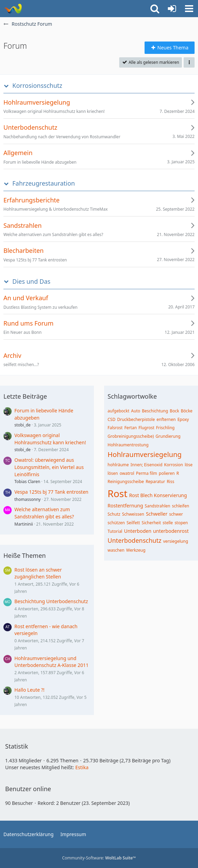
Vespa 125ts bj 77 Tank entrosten (51, 492)
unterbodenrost (171, 531)
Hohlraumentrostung (128, 445)
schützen (116, 523)
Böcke (187, 411)
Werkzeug (136, 550)
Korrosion (174, 465)
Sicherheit (151, 523)
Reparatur (155, 482)
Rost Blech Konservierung (158, 495)
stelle (168, 523)
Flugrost (146, 428)
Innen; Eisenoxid (146, 465)
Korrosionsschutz (37, 86)
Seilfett (133, 523)
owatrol (127, 473)
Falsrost (115, 428)
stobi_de (22, 425)
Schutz (114, 514)
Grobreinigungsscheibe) (131, 436)
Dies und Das (31, 281)
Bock (175, 411)
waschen (116, 550)
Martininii (24, 524)
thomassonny (28, 499)
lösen (113, 473)
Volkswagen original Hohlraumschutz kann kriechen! (50, 439)
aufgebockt (119, 411)
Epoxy (183, 419)
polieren (167, 473)
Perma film (147, 473)
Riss (171, 482)
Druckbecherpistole (136, 419)
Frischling (165, 428)
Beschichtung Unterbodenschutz (51, 601)
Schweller (157, 514)
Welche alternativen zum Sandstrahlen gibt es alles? (44, 513)
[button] (189, 9)
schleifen (181, 506)
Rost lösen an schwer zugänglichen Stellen (38, 573)
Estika (82, 767)
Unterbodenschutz (134, 540)
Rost (117, 493)
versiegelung (176, 541)
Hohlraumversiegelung (145, 454)
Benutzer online (28, 789)
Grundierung (168, 436)
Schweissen (133, 514)
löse (189, 465)
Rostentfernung (125, 506)
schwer (176, 514)
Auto (136, 411)
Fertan (131, 428)
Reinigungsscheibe (126, 482)
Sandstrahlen (158, 506)
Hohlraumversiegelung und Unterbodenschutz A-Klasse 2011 (51, 662)
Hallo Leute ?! (29, 690)
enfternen (166, 419)
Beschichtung (155, 411)
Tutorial (115, 531)
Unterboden (138, 531)
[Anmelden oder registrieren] (172, 9)
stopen (181, 523)
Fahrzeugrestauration (44, 183)
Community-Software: (99, 858)
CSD (112, 419)
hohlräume (118, 465)
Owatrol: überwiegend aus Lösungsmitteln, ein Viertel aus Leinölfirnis (49, 467)
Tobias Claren (27, 482)
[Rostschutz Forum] (13, 9)
